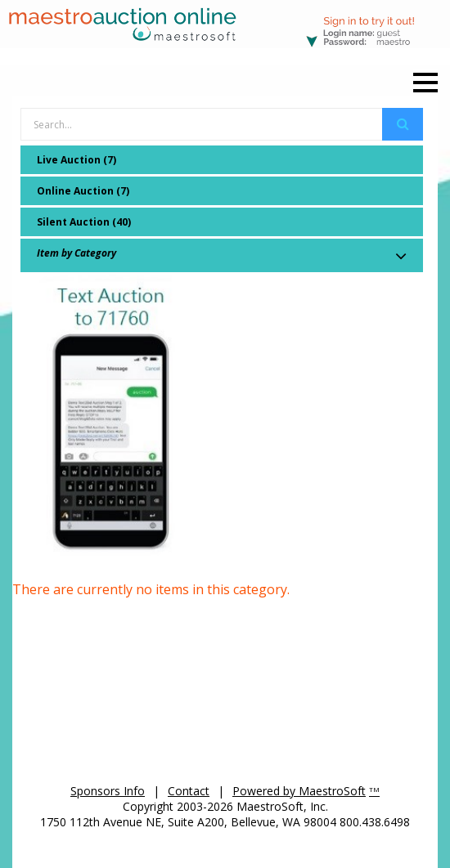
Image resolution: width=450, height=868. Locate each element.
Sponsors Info (108, 791)
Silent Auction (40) (84, 222)
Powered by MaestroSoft (299, 791)
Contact (189, 791)
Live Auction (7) (76, 160)
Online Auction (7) (83, 191)
